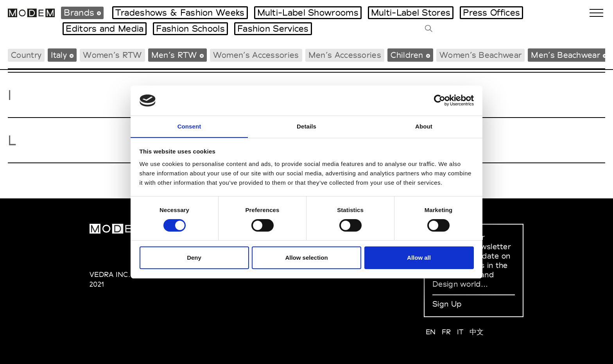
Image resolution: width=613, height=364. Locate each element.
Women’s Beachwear (480, 55)
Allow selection (306, 258)
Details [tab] (306, 126)
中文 (477, 332)
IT (460, 332)
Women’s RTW (112, 55)
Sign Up (447, 304)
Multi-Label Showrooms (308, 12)
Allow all (419, 258)
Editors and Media (105, 29)
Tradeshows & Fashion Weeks (180, 12)
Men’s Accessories (345, 55)
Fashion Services (273, 29)
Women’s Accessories (256, 55)
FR (446, 332)
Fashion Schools (190, 29)
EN (431, 332)
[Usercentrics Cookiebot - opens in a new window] (440, 100)
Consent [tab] (189, 126)
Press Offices (491, 12)
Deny (194, 258)
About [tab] (424, 126)
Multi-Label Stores (411, 12)
